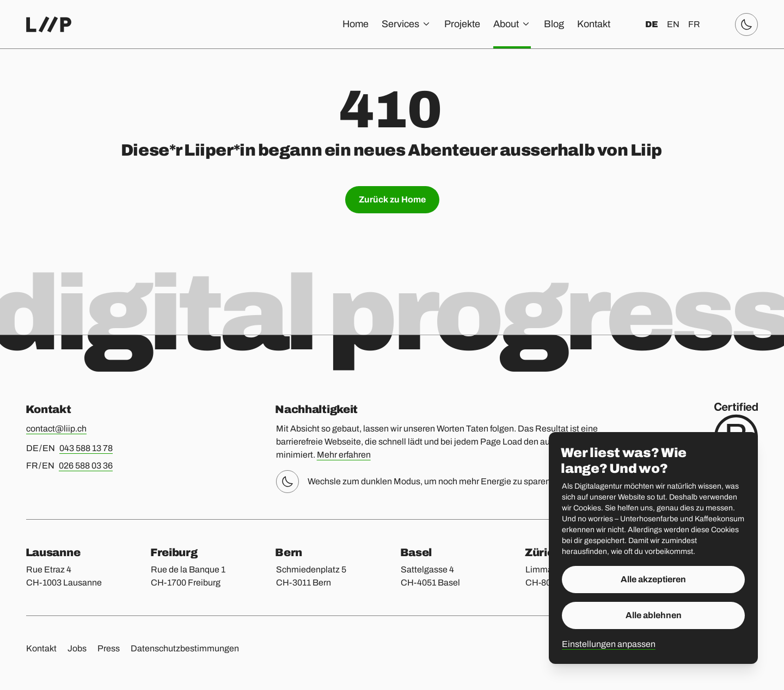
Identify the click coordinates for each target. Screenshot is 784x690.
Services (406, 24)
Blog (554, 24)
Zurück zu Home (392, 199)
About (512, 24)
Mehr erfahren (344, 455)
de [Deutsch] (652, 24)
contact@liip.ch (56, 429)
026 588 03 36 (86, 466)
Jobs (77, 648)
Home (356, 24)
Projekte (462, 24)
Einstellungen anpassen (609, 644)
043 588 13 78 (86, 448)
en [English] (673, 24)
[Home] (49, 24)
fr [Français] (694, 24)
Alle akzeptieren (653, 579)
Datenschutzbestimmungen (185, 648)
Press (109, 648)
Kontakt (594, 24)
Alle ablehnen (654, 615)
